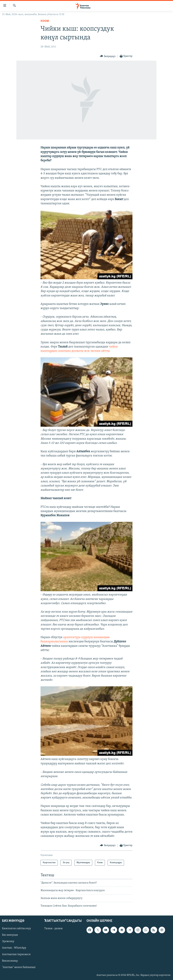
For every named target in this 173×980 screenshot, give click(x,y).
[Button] (108, 56)
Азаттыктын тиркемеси (16, 954)
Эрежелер (8, 941)
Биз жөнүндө (10, 935)
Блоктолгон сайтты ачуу (16, 929)
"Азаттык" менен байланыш (19, 967)
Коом (45, 21)
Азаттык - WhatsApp (14, 948)
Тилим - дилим (53, 929)
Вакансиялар (10, 961)
